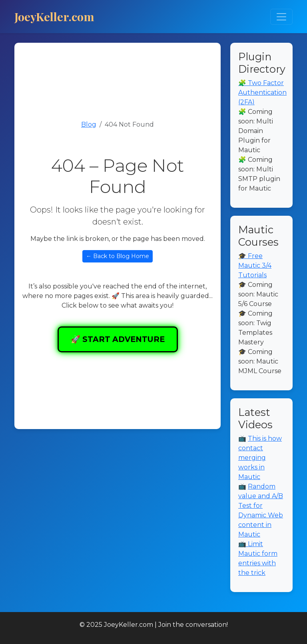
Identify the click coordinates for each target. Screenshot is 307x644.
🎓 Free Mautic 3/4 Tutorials (255, 265)
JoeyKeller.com (54, 16)
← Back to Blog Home (118, 256)
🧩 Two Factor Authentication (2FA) (262, 92)
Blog (89, 124)
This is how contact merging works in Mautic (260, 458)
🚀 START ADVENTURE (118, 339)
